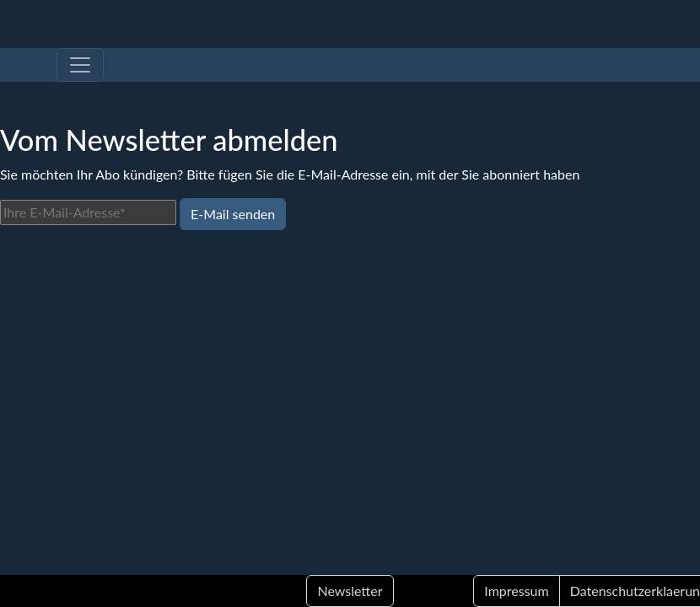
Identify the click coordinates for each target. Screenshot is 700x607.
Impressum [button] (516, 591)
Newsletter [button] (350, 591)
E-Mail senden (233, 214)
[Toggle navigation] (80, 65)
